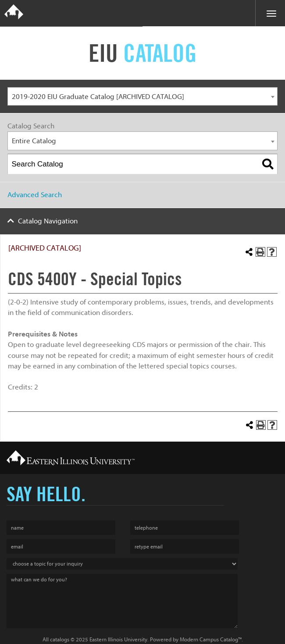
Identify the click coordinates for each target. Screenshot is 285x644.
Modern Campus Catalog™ (211, 639)
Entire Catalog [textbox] (34, 141)
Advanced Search (35, 195)
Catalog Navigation (48, 221)
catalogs (60, 639)
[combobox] (142, 97)
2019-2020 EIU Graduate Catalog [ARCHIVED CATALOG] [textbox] (98, 97)
